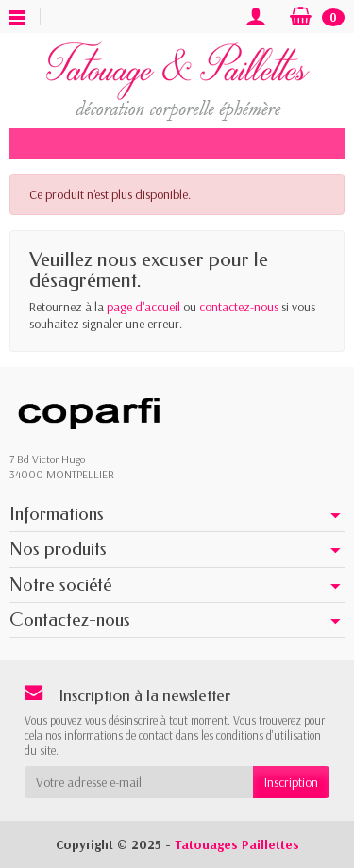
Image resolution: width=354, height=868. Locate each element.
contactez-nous (239, 307)
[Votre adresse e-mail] (139, 782)
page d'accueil (143, 307)
